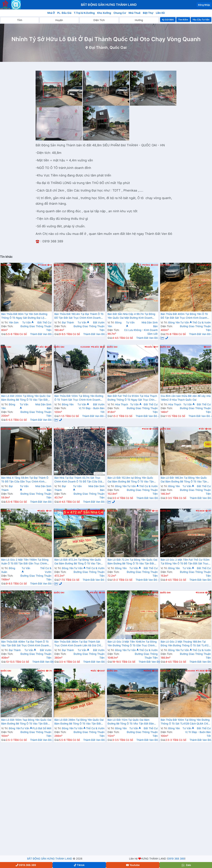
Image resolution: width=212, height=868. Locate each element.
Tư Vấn (28, 322)
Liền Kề (160, 13)
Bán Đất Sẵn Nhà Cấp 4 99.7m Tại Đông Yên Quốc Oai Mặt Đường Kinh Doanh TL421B (131, 316)
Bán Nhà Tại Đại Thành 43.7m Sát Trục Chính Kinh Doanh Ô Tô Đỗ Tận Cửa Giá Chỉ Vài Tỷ (78, 480)
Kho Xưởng (104, 13)
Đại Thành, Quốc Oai (108, 47)
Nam (145, 429)
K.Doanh (85, 347)
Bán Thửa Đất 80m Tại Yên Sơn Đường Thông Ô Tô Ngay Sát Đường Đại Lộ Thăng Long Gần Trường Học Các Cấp (24, 316)
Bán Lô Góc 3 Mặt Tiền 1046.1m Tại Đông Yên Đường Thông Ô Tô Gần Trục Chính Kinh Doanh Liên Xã (132, 644)
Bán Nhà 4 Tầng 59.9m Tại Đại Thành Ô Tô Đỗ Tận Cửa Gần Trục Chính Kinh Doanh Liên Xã (25, 480)
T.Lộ (139, 265)
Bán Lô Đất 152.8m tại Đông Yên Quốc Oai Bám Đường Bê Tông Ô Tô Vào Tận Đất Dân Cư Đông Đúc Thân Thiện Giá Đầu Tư (131, 480)
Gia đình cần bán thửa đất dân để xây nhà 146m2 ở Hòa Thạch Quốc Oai (186, 398)
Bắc (95, 511)
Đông (146, 265)
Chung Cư (120, 13)
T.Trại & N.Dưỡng (84, 13)
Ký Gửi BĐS (168, 20)
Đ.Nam (201, 265)
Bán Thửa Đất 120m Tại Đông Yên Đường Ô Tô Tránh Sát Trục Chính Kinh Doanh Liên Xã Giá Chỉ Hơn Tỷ (79, 398)
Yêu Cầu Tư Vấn (201, 20)
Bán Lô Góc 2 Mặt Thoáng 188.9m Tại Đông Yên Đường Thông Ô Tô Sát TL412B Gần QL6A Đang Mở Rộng (185, 644)
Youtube (133, 865)
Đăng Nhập (204, 5)
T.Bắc (40, 347)
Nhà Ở (51, 13)
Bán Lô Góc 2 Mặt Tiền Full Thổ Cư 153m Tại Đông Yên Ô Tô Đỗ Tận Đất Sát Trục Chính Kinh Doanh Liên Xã (185, 562)
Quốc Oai (6, 265)
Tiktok (79, 865)
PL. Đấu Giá (64, 13)
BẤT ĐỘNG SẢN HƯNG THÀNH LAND (50, 859)
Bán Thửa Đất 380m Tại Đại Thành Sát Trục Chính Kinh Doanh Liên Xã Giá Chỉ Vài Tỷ (78, 644)
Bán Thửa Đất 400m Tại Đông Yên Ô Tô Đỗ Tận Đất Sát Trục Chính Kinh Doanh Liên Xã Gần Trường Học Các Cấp (184, 316)
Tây (202, 429)
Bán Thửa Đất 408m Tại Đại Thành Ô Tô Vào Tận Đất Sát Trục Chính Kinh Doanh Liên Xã (25, 644)
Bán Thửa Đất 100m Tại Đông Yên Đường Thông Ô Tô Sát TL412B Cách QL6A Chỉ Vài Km (185, 722)
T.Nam (42, 265)
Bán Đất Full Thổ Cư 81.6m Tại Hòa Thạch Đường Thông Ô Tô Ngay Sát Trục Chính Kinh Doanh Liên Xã (132, 398)
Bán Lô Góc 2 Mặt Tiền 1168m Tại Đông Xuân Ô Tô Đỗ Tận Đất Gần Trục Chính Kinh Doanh (25, 562)
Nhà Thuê (134, 13)
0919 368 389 (176, 859)
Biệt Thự (148, 13)
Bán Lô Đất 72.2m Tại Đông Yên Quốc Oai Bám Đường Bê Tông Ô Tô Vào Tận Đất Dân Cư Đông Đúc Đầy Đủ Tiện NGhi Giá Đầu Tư (132, 562)
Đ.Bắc (95, 347)
